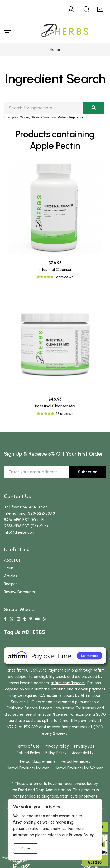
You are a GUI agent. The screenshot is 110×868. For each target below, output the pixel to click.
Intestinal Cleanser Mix (55, 478)
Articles (11, 576)
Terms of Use (28, 746)
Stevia (35, 117)
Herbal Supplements (38, 761)
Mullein (63, 117)
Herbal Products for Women (79, 768)
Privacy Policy (57, 746)
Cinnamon (48, 117)
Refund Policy (28, 753)
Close (26, 848)
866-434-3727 (34, 507)
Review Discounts (19, 592)
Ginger (24, 117)
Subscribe (88, 472)
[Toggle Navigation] (8, 30)
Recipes (11, 584)
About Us (12, 560)
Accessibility (83, 753)
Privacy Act (84, 746)
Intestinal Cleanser (55, 270)
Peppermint (77, 117)
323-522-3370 (42, 513)
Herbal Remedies (76, 761)
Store (9, 568)
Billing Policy (56, 753)
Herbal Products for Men (28, 768)
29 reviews (64, 277)
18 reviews (65, 486)
